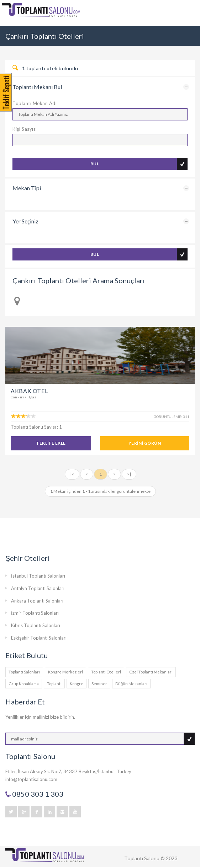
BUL (95, 164)
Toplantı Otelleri (106, 672)
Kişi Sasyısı (25, 129)
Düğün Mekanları (131, 684)
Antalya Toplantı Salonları (38, 588)
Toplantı (54, 684)
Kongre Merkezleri (65, 672)
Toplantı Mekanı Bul (37, 87)
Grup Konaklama (24, 684)
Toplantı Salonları (24, 672)
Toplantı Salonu (142, 858)
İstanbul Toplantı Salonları (38, 576)
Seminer (99, 684)
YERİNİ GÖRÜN (145, 443)
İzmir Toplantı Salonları (35, 613)
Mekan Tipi (27, 188)
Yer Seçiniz (25, 221)
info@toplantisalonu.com (31, 779)
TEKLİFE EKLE (51, 443)
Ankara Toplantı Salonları (37, 601)
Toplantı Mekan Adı (35, 103)
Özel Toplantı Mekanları (151, 672)
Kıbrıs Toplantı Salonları (36, 625)
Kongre (77, 684)
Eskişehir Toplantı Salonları (39, 638)
